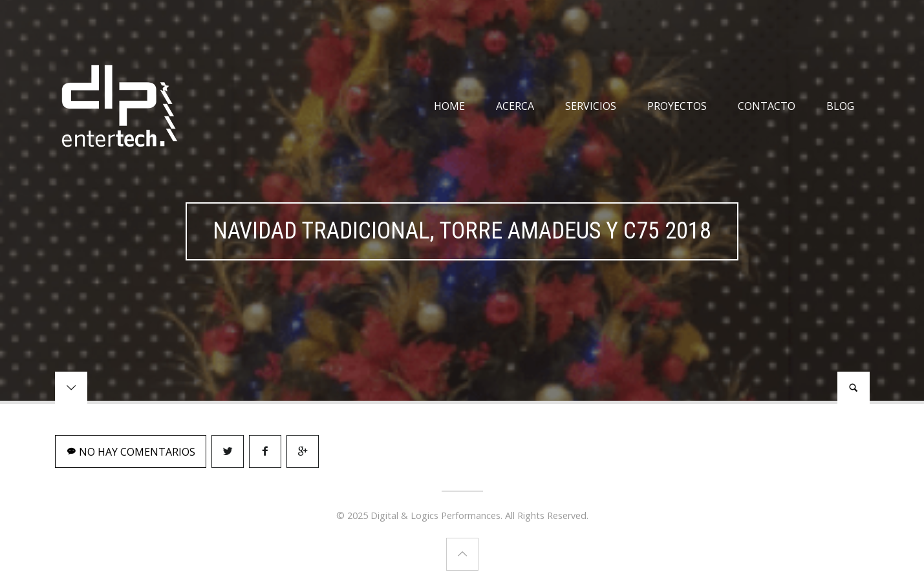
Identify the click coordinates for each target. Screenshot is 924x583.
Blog (840, 106)
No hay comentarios (131, 452)
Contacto (767, 106)
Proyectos (677, 106)
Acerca (515, 106)
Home (449, 106)
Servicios (591, 106)
